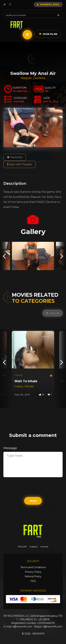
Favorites (15, 157)
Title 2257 (22, 547)
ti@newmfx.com (22, 627)
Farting (18, 375)
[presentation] (4, 256)
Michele (29, 386)
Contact (44, 547)
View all (53, 313)
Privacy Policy (33, 572)
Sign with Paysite (19, 164)
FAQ (33, 581)
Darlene (39, 78)
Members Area (48, 4)
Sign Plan (48, 34)
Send (33, 501)
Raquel (27, 78)
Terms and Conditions (33, 567)
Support (34, 547)
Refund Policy (33, 576)
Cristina (19, 386)
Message (10, 448)
